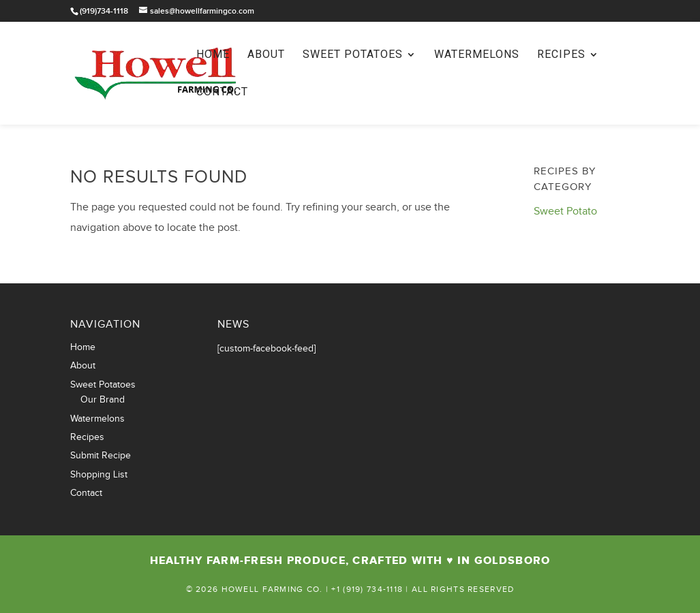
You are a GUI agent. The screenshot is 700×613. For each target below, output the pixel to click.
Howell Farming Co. (272, 589)
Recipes (561, 55)
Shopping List (99, 475)
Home (213, 55)
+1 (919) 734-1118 (367, 589)
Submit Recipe (101, 456)
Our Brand (103, 400)
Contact (222, 93)
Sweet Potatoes (353, 55)
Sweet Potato (565, 211)
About (266, 55)
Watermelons (477, 55)
